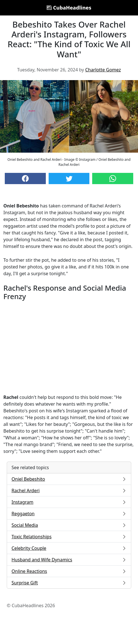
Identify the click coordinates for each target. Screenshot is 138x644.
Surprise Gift (69, 583)
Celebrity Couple (69, 548)
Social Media (69, 525)
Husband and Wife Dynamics (69, 560)
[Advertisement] (69, 347)
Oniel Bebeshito (69, 479)
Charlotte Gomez (103, 70)
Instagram (69, 502)
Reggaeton (69, 514)
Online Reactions (69, 571)
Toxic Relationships (69, 537)
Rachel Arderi (69, 491)
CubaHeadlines (69, 8)
